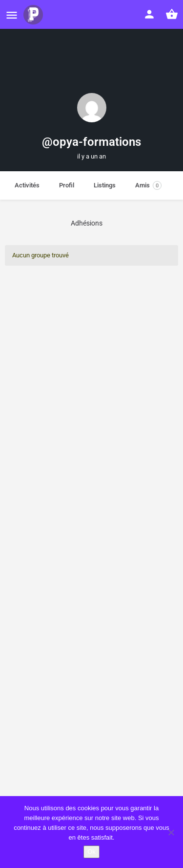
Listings (105, 185)
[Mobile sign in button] (149, 14)
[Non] (171, 832)
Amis (148, 185)
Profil (67, 185)
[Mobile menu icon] (12, 15)
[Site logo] (34, 15)
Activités (27, 185)
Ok (91, 852)
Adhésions (87, 223)
